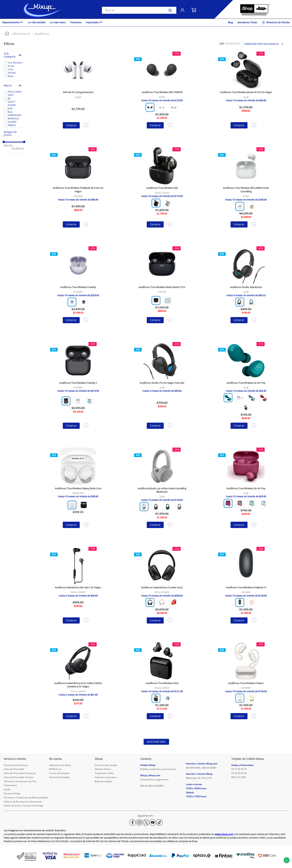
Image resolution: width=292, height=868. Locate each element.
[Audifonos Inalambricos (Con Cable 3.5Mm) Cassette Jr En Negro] (78, 686)
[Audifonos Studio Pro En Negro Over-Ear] (162, 391)
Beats (11, 76)
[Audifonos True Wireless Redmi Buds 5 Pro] (162, 290)
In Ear (11, 69)
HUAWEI (12, 122)
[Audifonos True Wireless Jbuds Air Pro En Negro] (246, 96)
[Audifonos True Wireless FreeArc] (246, 686)
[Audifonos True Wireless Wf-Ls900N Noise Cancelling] (246, 193)
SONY (11, 95)
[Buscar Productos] (171, 10)
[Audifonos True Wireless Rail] (162, 193)
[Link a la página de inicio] (7, 34)
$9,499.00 (18, 147)
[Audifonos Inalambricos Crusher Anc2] (162, 591)
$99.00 (8, 146)
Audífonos (42, 34)
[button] (14, 55)
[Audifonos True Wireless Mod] (162, 686)
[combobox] (139, 10)
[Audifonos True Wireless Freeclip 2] (78, 391)
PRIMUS (12, 125)
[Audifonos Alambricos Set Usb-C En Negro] (78, 591)
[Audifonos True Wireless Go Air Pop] (246, 391)
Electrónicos (22, 34)
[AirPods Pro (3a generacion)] (78, 96)
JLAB (10, 108)
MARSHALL (13, 119)
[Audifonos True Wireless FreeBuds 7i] (246, 591)
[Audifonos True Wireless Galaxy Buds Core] (78, 493)
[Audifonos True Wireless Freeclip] (78, 290)
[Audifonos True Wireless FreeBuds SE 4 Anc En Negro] (78, 193)
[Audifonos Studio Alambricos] (246, 290)
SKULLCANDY (15, 92)
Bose (10, 112)
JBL (9, 98)
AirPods (12, 73)
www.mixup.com (224, 834)
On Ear (11, 66)
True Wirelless (15, 63)
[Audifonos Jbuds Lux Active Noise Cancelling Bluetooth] (162, 493)
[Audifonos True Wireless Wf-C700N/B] (162, 96)
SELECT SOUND (12, 103)
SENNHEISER (14, 115)
